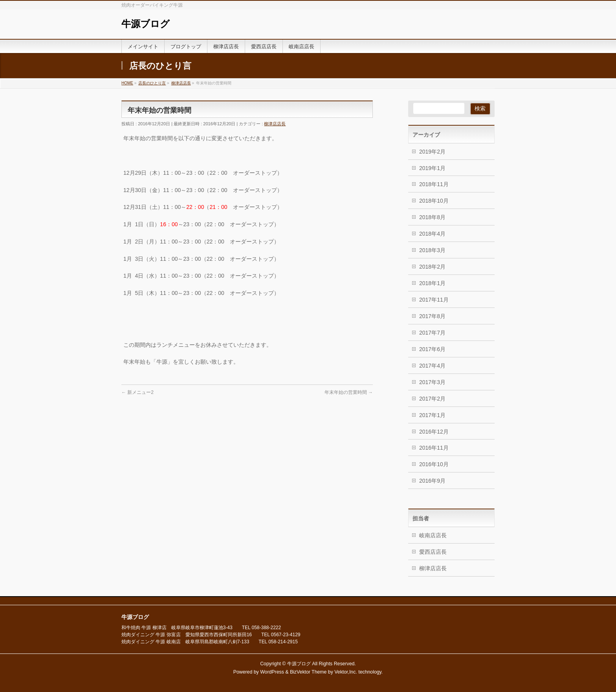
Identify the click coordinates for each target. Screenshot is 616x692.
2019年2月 (432, 152)
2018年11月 (434, 184)
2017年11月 (434, 300)
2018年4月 (432, 234)
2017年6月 (432, 349)
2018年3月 (432, 250)
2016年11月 (434, 448)
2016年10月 (434, 464)
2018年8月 (432, 217)
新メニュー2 (137, 392)
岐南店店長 (433, 535)
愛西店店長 (433, 552)
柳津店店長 (275, 124)
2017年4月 (432, 366)
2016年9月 (432, 481)
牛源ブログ (146, 24)
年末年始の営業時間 (349, 392)
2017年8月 (432, 316)
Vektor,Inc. (346, 672)
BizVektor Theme (308, 672)
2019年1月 (432, 168)
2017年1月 (432, 415)
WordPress (272, 672)
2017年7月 (432, 333)
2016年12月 (434, 432)
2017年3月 (432, 382)
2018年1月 (432, 283)
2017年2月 (432, 399)
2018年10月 (434, 201)
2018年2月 (432, 267)
